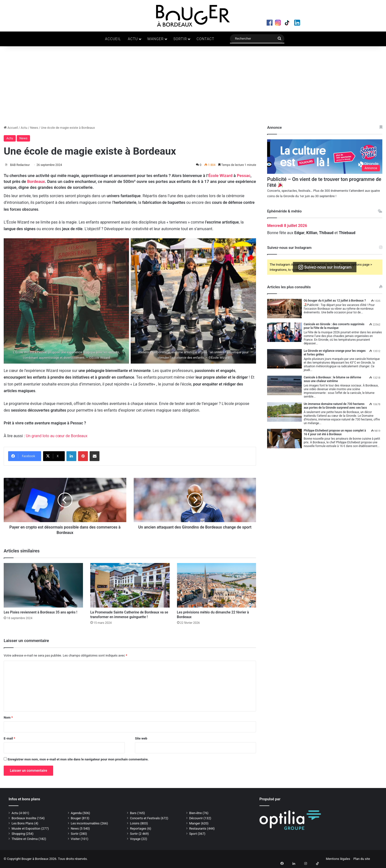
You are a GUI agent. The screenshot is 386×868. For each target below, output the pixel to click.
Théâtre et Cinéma (25, 839)
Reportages (138, 829)
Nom (8, 718)
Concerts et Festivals (145, 818)
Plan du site (362, 859)
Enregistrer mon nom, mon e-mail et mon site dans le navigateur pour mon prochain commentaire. (78, 760)
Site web (141, 739)
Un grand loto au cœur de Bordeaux (57, 436)
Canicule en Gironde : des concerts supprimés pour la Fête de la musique (334, 326)
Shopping (18, 834)
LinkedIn (302, 24)
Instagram (281, 24)
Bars (133, 813)
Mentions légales (338, 859)
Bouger (76, 818)
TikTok (291, 24)
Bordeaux (36, 182)
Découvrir (196, 818)
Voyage (135, 839)
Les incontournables (85, 824)
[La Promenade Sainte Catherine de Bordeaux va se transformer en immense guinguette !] (130, 586)
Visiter (75, 839)
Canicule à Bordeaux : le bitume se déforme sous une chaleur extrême (332, 379)
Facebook (271, 24)
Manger (156, 39)
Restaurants (198, 829)
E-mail (9, 739)
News (34, 128)
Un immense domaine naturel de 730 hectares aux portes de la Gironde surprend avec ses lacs (335, 406)
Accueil (113, 39)
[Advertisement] (193, 88)
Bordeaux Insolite (24, 818)
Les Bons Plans (23, 824)
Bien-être (196, 813)
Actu (133, 39)
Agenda (76, 813)
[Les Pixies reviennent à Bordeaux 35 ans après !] (43, 586)
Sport (193, 834)
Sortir (180, 39)
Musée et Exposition (26, 829)
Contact (205, 39)
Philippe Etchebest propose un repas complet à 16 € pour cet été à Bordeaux (335, 432)
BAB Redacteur (23, 165)
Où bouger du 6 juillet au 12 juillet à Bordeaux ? (335, 301)
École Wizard (220, 176)
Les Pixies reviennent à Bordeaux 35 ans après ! (40, 612)
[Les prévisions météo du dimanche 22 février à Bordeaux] (217, 586)
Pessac (244, 176)
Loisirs (135, 824)
